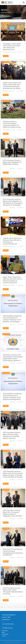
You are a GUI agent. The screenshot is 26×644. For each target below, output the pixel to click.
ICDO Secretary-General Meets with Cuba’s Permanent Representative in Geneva (13, 591)
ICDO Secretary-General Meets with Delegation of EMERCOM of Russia (12, 162)
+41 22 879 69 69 (8, 624)
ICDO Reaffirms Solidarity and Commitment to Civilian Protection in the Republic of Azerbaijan (12, 319)
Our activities (5, 634)
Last (24, 607)
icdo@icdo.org (7, 628)
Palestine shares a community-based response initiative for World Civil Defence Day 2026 (12, 125)
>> (22, 607)
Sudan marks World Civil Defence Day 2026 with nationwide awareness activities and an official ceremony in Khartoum (12, 86)
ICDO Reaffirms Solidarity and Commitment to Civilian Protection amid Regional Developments (12, 397)
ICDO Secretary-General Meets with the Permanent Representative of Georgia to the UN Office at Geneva (13, 474)
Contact (4, 636)
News (3, 632)
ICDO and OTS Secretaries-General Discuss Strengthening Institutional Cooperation (13, 552)
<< (5, 607)
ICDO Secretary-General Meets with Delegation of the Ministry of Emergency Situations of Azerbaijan (13, 202)
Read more (6, 56)
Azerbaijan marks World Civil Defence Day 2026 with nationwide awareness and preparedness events (12, 48)
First (2, 607)
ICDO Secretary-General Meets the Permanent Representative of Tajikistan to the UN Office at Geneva (13, 514)
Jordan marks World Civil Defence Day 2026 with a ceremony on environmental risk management (12, 242)
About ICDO (5, 631)
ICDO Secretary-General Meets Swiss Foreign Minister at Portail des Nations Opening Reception (12, 436)
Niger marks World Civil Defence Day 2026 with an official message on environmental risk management (13, 281)
